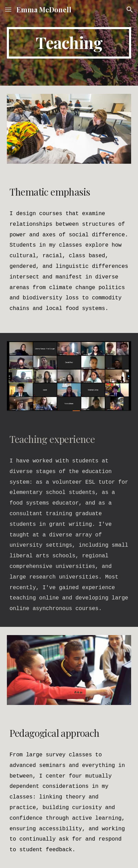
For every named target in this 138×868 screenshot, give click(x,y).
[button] (8, 9)
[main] (69, 43)
